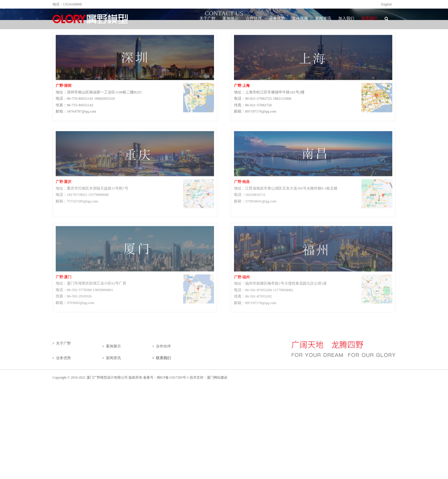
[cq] (135, 135)
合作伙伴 (163, 346)
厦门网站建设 (217, 377)
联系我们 (163, 358)
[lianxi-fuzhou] (313, 230)
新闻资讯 (113, 358)
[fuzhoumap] (377, 278)
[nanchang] (313, 135)
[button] (386, 19)
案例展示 (113, 346)
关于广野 (63, 343)
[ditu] (377, 183)
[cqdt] (199, 183)
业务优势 (63, 358)
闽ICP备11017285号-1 (173, 377)
